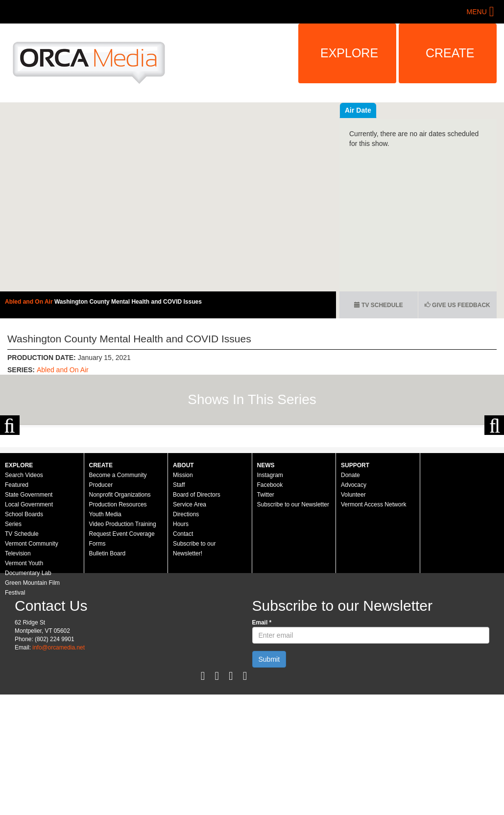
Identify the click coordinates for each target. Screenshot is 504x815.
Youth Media (105, 609)
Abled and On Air (30, 302)
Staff (179, 579)
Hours (181, 619)
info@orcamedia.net (59, 742)
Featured (17, 579)
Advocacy (354, 579)
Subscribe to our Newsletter (293, 599)
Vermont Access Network (373, 599)
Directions (186, 609)
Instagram (270, 570)
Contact (183, 628)
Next (494, 472)
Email (262, 717)
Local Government (29, 599)
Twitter (266, 589)
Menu (477, 12)
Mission (183, 570)
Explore (349, 53)
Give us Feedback (457, 305)
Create (450, 53)
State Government (29, 589)
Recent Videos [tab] (368, 110)
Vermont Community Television (32, 643)
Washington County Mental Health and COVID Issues (128, 302)
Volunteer (353, 589)
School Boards (24, 609)
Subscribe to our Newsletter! (194, 643)
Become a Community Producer (118, 575)
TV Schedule (379, 305)
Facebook (270, 579)
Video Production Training (123, 619)
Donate (350, 570)
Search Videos (24, 570)
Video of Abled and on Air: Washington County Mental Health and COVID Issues (168, 197)
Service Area (190, 599)
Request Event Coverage (122, 628)
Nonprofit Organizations (120, 589)
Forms (97, 638)
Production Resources (118, 599)
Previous (10, 472)
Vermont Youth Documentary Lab (28, 663)
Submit (269, 754)
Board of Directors (197, 589)
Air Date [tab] (417, 110)
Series (13, 619)
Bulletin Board (108, 648)
